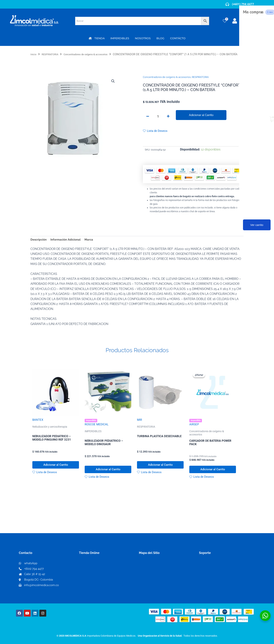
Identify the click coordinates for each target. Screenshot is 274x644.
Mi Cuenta (88, 572)
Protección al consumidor (218, 591)
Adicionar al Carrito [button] (56, 473)
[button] (113, 86)
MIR (140, 426)
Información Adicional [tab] (68, 245)
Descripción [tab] (39, 245)
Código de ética (210, 578)
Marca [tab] (92, 245)
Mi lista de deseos (93, 578)
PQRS (143, 578)
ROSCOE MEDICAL (97, 431)
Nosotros (146, 572)
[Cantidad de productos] (158, 121)
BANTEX (38, 426)
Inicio (34, 54)
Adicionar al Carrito (201, 120)
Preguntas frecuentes (215, 584)
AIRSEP (194, 431)
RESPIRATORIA (52, 54)
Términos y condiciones (216, 572)
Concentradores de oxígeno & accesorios (93, 54)
